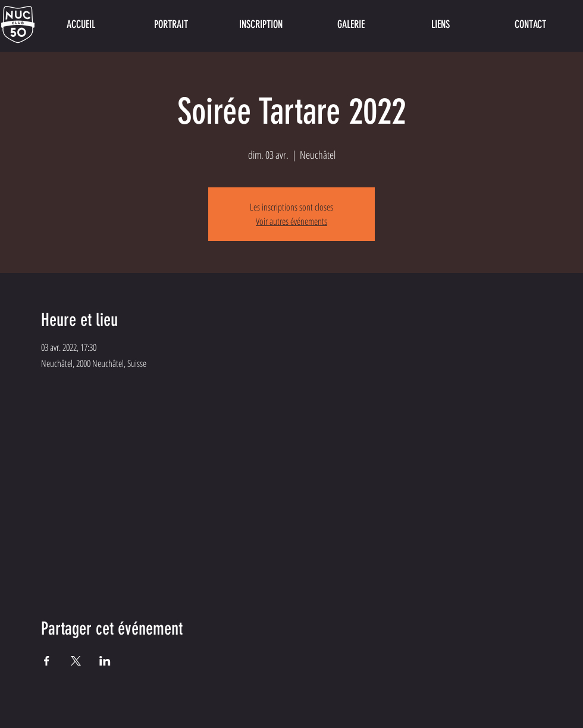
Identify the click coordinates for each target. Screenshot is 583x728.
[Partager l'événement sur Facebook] (47, 661)
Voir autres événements (291, 221)
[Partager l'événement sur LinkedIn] (105, 661)
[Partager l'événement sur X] (76, 661)
